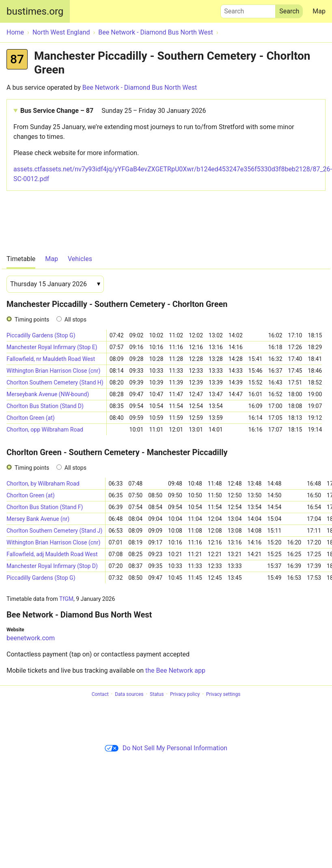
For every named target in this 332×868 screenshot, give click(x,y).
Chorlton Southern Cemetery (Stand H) (55, 382)
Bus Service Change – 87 (113, 111)
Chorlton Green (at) (31, 418)
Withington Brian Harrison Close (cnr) (53, 371)
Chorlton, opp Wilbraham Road (45, 430)
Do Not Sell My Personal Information (166, 748)
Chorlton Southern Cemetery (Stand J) (54, 531)
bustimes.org (35, 11)
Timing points (32, 320)
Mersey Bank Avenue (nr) (38, 519)
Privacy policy (185, 694)
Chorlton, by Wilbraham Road (43, 484)
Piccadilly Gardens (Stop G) (41, 335)
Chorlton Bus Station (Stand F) (45, 507)
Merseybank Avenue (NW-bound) (48, 394)
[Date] (55, 284)
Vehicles (80, 259)
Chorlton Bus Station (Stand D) (45, 406)
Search (248, 9)
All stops (75, 320)
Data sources (129, 694)
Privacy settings (223, 694)
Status (157, 694)
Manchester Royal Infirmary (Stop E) (52, 347)
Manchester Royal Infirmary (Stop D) (52, 566)
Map (319, 11)
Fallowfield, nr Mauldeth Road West (51, 359)
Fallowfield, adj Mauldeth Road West (52, 554)
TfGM (66, 599)
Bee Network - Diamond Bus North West (140, 87)
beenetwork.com (31, 638)
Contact (100, 694)
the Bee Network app (175, 670)
